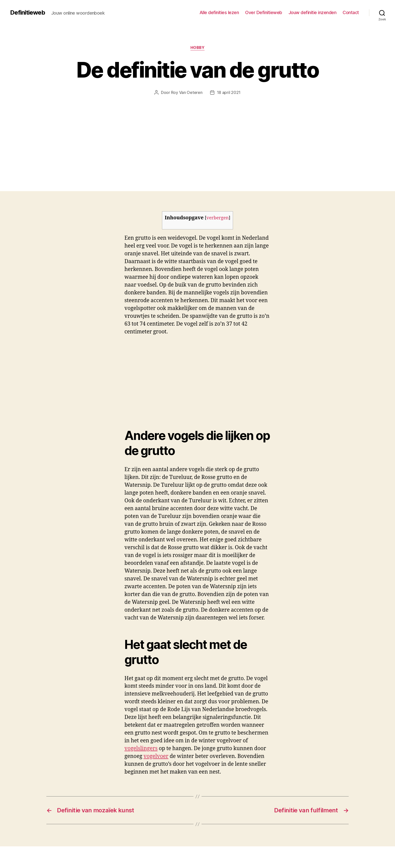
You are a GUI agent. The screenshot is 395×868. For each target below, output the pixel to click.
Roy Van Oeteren (187, 92)
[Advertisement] (197, 133)
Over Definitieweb (264, 12)
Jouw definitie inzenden (312, 12)
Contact (351, 12)
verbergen (218, 218)
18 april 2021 (229, 92)
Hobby (198, 48)
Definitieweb (28, 13)
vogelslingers (141, 749)
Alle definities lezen (219, 12)
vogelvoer (156, 756)
